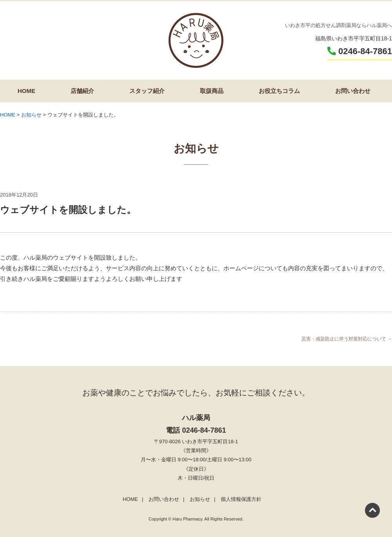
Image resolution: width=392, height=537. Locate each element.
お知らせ (200, 499)
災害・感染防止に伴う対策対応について (347, 339)
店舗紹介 (82, 91)
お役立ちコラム (279, 91)
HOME (26, 91)
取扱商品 (212, 91)
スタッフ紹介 (147, 91)
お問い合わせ (353, 91)
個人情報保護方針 (241, 499)
